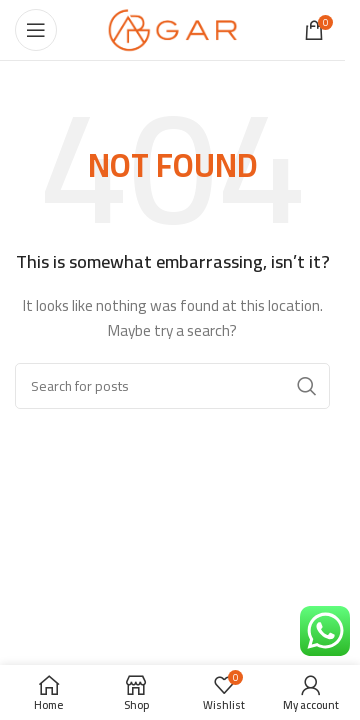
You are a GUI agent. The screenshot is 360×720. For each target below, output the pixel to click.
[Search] (172, 386)
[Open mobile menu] (36, 30)
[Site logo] (172, 29)
